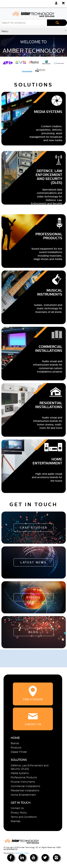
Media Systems (20, 773)
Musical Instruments (23, 782)
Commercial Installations (25, 786)
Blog (33, 632)
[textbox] (23, 23)
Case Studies (33, 528)
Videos (33, 597)
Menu (5, 31)
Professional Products (24, 777)
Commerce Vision (22, 853)
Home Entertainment (23, 795)
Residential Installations (25, 790)
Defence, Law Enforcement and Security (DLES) (30, 767)
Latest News (33, 562)
